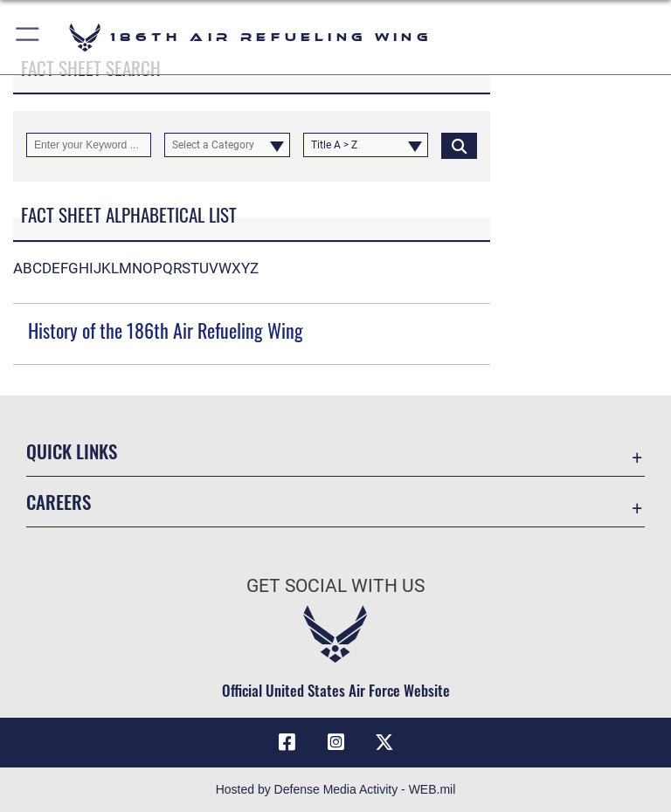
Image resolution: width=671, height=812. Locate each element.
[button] (28, 37)
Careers (59, 502)
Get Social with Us (335, 586)
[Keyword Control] (89, 145)
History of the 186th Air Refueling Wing (166, 330)
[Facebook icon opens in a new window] (287, 742)
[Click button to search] (459, 145)
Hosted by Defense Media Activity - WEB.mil (336, 789)
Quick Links (72, 451)
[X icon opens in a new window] (384, 742)
